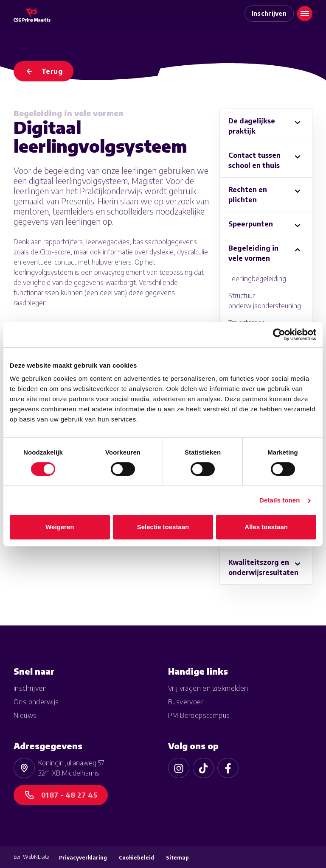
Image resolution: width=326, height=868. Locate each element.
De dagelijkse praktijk (252, 126)
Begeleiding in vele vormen (253, 253)
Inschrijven (269, 13)
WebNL (32, 857)
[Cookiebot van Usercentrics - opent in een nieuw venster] (279, 335)
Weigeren (60, 527)
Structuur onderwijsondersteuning (265, 301)
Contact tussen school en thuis (254, 160)
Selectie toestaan (163, 527)
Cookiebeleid (136, 858)
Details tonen (280, 500)
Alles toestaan (266, 527)
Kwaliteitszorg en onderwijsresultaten (263, 567)
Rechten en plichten (248, 195)
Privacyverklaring (83, 858)
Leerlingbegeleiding (257, 279)
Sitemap (177, 858)
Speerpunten (251, 224)
